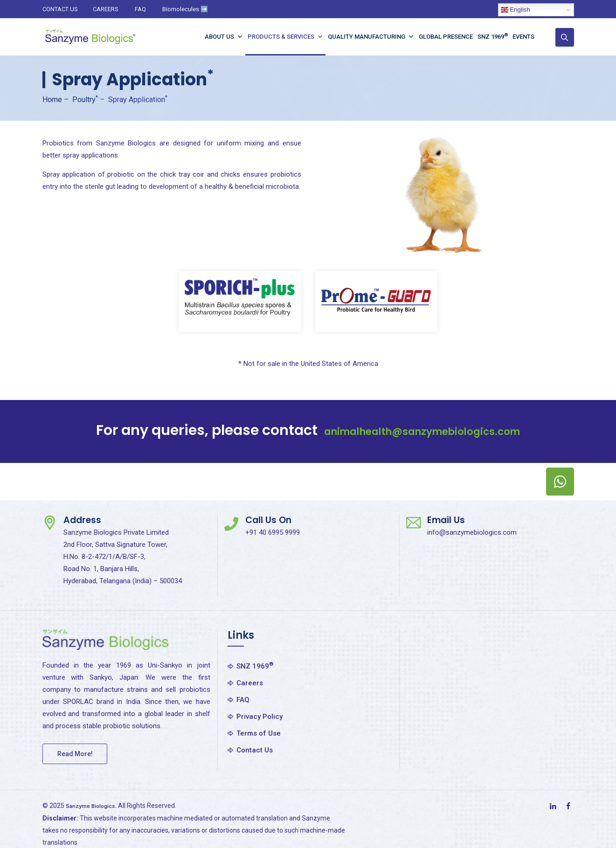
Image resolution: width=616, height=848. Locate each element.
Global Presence (450, 37)
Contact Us (255, 750)
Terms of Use (259, 733)
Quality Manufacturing (376, 37)
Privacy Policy (260, 717)
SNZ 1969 (497, 36)
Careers (250, 683)
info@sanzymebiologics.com (472, 532)
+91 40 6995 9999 (273, 532)
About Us (228, 37)
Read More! (75, 754)
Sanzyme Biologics (96, 806)
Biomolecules (185, 9)
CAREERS (106, 9)
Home (52, 100)
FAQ (140, 9)
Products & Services (290, 37)
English (516, 10)
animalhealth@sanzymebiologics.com (422, 430)
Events (528, 37)
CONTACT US (60, 9)
